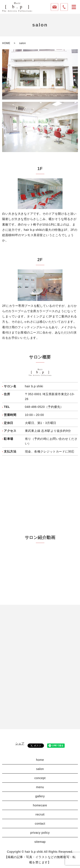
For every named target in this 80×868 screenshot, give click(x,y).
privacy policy (40, 833)
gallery (40, 796)
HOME (6, 43)
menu (40, 787)
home (40, 760)
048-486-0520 (35, 407)
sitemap (40, 842)
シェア (20, 743)
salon (40, 769)
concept (40, 778)
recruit (40, 814)
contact (40, 824)
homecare (40, 805)
